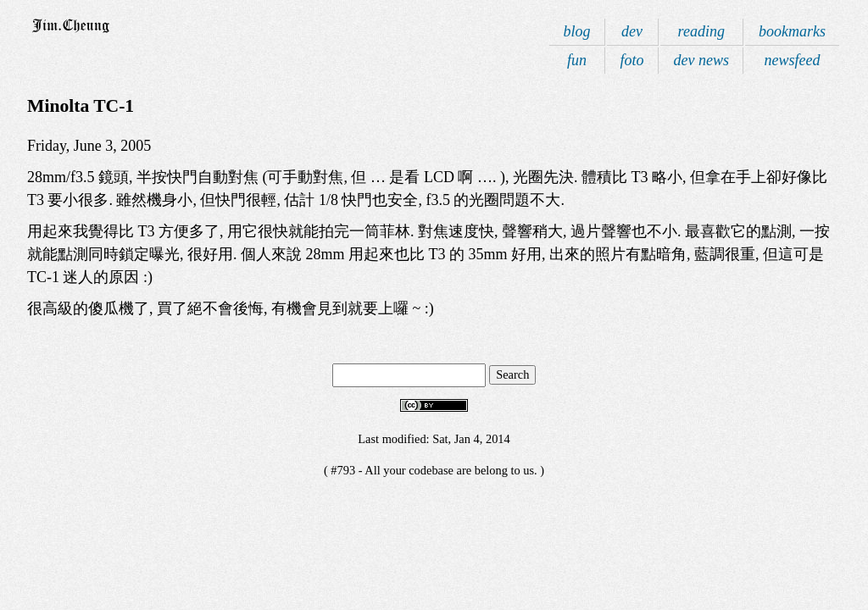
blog (576, 31)
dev (632, 31)
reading (701, 31)
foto (632, 60)
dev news (701, 60)
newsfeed (793, 60)
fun (577, 60)
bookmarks (792, 31)
